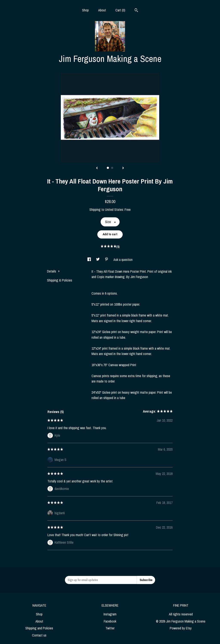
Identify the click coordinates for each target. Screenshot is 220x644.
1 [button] (108, 168)
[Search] (136, 11)
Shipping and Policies (39, 628)
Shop (85, 10)
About (102, 10)
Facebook (110, 621)
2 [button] (112, 168)
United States (114, 210)
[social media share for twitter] (98, 260)
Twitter (110, 628)
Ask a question (123, 260)
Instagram (110, 614)
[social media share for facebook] (90, 260)
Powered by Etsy (181, 628)
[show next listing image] (123, 168)
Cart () (120, 10)
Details (53, 271)
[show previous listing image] (97, 168)
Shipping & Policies (60, 280)
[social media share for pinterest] (107, 260)
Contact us (39, 635)
